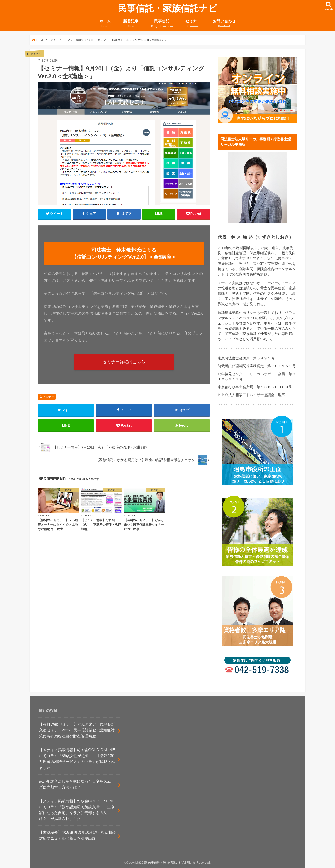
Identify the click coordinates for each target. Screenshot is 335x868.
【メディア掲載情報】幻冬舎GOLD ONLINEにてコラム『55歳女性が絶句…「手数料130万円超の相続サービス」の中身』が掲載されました (77, 758)
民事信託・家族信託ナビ (167, 8)
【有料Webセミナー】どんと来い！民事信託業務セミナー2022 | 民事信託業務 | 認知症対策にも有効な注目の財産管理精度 (77, 730)
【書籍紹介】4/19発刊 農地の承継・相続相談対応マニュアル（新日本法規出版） (77, 835)
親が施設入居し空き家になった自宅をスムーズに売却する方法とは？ (77, 784)
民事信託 (162, 24)
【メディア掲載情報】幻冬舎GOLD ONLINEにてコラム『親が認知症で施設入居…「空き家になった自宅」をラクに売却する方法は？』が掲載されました (77, 810)
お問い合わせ (224, 24)
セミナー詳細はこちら (124, 362)
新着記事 (131, 24)
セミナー (193, 24)
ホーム (105, 24)
